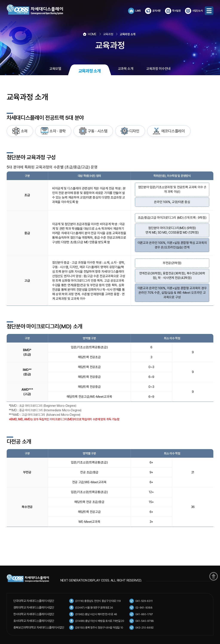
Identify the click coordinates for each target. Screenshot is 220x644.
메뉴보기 (209, 11)
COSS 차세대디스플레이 (39, 10)
